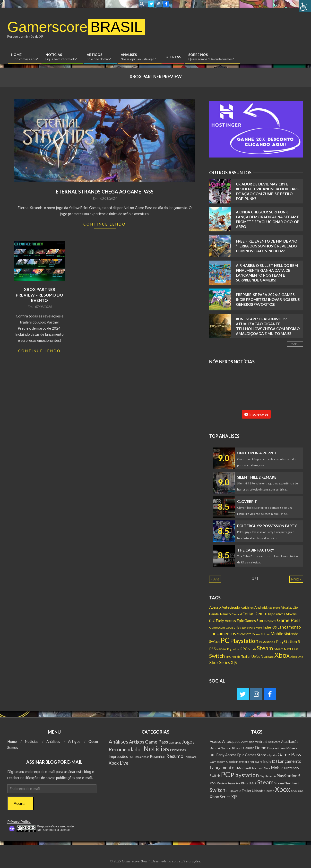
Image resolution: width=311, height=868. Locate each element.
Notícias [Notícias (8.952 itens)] (156, 749)
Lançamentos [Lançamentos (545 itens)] (223, 633)
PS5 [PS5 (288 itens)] (212, 649)
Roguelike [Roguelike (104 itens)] (233, 649)
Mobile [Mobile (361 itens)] (277, 634)
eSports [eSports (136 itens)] (271, 621)
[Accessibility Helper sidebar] (305, 6)
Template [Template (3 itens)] (190, 757)
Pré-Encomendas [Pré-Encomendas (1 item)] (139, 757)
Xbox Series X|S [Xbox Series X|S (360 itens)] (223, 663)
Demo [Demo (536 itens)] (260, 614)
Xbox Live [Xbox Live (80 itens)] (119, 763)
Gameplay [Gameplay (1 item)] (175, 742)
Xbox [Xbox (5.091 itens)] (282, 655)
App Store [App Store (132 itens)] (274, 608)
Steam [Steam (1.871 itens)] (265, 648)
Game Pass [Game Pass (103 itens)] (157, 742)
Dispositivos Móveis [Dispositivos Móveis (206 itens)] (282, 614)
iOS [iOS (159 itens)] (274, 627)
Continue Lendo (105, 224)
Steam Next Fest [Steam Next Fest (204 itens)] (286, 649)
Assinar (20, 803)
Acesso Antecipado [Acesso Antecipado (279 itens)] (225, 607)
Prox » (296, 579)
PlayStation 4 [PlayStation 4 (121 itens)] (267, 642)
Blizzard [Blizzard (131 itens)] (237, 614)
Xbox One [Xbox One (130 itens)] (297, 657)
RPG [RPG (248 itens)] (244, 649)
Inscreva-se (256, 414)
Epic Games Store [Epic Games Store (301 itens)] (251, 621)
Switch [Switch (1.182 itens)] (217, 656)
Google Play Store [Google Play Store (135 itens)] (237, 627)
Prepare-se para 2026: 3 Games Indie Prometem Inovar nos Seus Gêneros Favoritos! (268, 299)
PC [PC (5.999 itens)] (225, 640)
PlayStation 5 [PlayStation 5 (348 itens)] (288, 641)
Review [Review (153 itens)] (221, 649)
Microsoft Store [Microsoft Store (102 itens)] (261, 634)
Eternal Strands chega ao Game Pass (105, 192)
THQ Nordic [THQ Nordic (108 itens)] (233, 657)
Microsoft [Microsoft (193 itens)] (244, 634)
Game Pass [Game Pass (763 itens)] (289, 620)
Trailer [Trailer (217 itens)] (246, 656)
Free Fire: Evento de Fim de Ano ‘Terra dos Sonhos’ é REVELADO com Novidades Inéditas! (267, 246)
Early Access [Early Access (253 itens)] (226, 621)
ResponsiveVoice (48, 826)
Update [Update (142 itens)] (269, 657)
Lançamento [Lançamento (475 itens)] (289, 627)
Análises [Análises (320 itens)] (118, 741)
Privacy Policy (19, 822)
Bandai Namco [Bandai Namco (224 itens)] (220, 614)
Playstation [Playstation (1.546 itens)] (244, 641)
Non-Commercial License (53, 830)
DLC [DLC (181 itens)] (212, 621)
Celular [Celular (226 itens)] (248, 614)
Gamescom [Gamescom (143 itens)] (217, 627)
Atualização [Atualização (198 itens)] (289, 607)
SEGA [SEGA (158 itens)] (252, 649)
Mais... (295, 344)
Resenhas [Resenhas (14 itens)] (158, 756)
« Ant (215, 579)
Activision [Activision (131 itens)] (247, 608)
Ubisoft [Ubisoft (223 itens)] (257, 656)
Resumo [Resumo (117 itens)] (175, 756)
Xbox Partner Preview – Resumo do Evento (39, 295)
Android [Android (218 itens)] (261, 607)
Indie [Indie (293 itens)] (267, 627)
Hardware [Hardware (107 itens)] (256, 627)
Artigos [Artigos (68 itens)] (137, 742)
